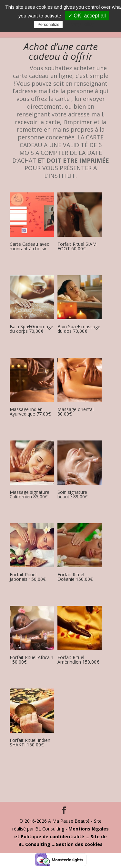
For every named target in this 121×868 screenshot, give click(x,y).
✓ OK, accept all (87, 16)
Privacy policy (80, 24)
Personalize (48, 24)
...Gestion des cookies (77, 844)
